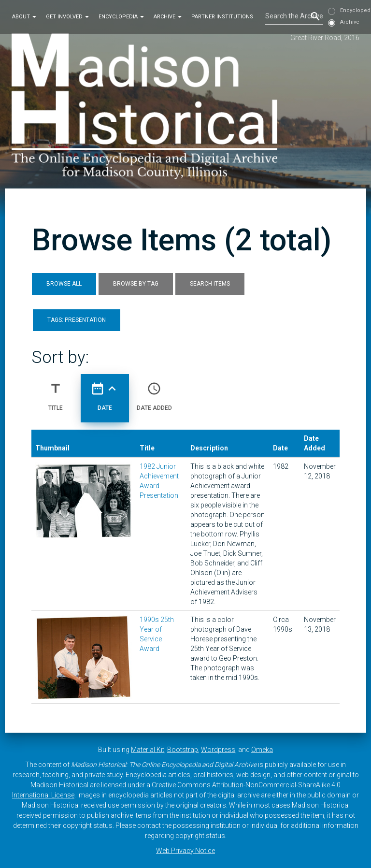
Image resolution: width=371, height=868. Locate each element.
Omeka (262, 750)
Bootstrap (183, 750)
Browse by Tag (136, 284)
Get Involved (67, 16)
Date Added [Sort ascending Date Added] (154, 392)
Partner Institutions (222, 16)
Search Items (210, 284)
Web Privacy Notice (185, 851)
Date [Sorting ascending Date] (105, 392)
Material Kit (148, 750)
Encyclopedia (121, 16)
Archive (168, 16)
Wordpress (218, 750)
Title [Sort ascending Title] (56, 392)
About (24, 16)
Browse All (64, 284)
